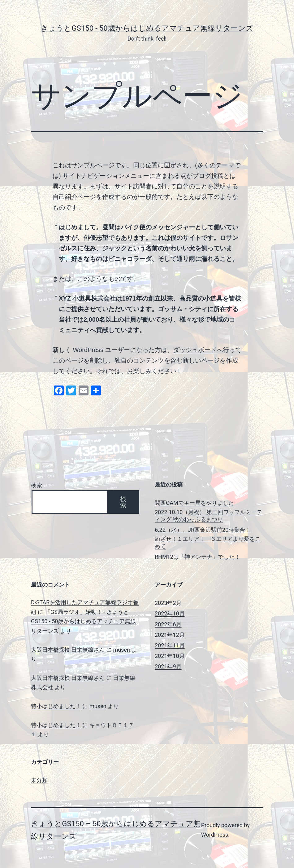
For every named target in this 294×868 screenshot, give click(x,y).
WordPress (215, 835)
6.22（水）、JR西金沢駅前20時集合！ (203, 530)
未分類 (39, 780)
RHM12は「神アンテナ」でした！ (197, 557)
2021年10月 (170, 656)
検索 (37, 485)
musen (121, 650)
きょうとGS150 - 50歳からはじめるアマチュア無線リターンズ (147, 28)
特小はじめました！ (56, 706)
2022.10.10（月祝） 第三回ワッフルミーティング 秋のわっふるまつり (208, 516)
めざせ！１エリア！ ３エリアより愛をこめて (208, 542)
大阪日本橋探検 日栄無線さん (68, 650)
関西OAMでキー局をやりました (194, 503)
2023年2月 (168, 603)
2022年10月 (170, 613)
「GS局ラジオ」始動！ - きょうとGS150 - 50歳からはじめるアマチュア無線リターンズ (83, 621)
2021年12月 (170, 635)
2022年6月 (168, 624)
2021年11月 (170, 645)
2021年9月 (168, 666)
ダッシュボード (195, 350)
